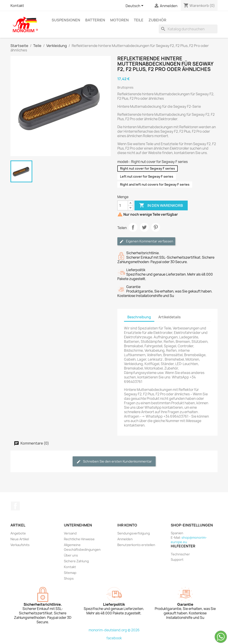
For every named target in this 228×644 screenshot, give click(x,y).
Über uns (71, 555)
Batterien (95, 20)
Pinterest (156, 227)
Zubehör (157, 20)
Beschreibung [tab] (139, 317)
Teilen (133, 227)
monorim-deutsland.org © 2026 (114, 630)
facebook (114, 638)
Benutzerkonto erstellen (136, 545)
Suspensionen (66, 20)
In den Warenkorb (161, 205)
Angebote (18, 533)
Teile (139, 20)
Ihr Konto (127, 525)
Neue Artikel (20, 539)
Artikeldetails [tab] (169, 317)
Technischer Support (180, 557)
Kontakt (17, 6)
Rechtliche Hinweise (79, 539)
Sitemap (70, 573)
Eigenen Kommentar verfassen (146, 241)
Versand (70, 533)
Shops (69, 578)
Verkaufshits (20, 545)
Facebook (15, 506)
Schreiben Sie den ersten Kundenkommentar (114, 462)
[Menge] (123, 205)
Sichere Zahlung (76, 561)
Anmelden (125, 539)
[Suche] (188, 29)
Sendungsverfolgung (134, 533)
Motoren (119, 20)
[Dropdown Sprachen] (135, 6)
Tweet (144, 227)
